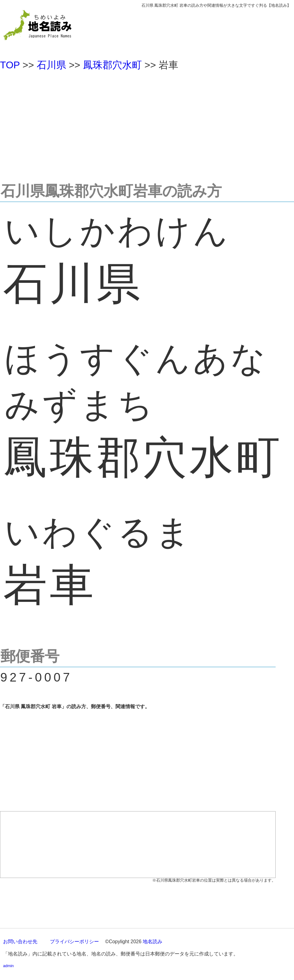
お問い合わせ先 (20, 942)
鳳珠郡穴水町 (112, 65)
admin (8, 966)
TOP (10, 65)
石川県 (51, 65)
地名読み (153, 942)
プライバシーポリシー (74, 942)
